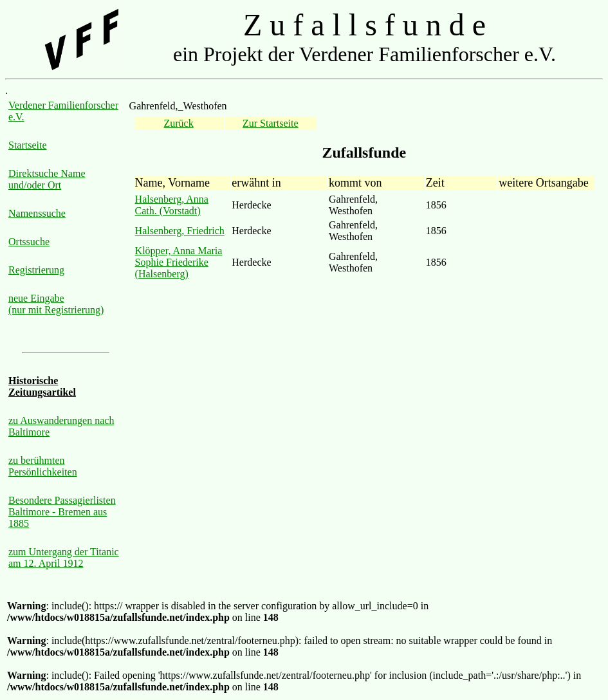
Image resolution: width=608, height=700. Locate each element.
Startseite (28, 145)
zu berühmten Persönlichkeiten (43, 466)
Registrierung (36, 270)
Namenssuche (37, 213)
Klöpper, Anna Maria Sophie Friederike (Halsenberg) (179, 262)
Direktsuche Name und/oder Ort (47, 179)
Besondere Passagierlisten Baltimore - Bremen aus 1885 (62, 512)
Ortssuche (29, 242)
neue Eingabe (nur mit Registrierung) (56, 304)
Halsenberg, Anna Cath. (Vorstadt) (172, 205)
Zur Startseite (271, 123)
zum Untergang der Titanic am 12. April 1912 (64, 557)
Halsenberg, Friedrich (180, 231)
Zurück (179, 123)
